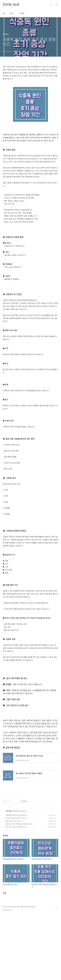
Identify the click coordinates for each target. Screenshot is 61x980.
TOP (56, 972)
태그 (12, 13)
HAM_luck (11, 5)
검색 (51, 5)
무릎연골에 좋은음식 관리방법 (16, 880)
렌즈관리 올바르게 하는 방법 (15, 883)
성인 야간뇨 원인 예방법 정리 (15, 892)
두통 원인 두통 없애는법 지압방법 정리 (19, 889)
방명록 (22, 13)
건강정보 (9, 876)
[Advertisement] (30, 540)
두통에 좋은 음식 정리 (13, 886)
